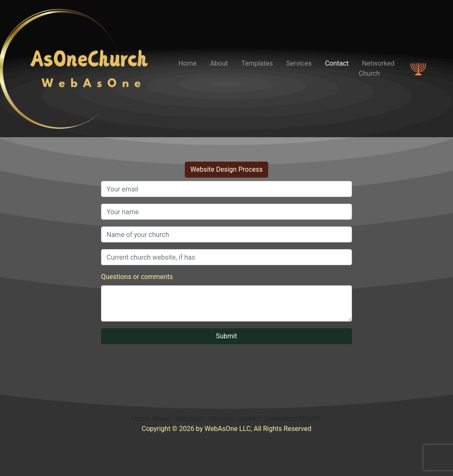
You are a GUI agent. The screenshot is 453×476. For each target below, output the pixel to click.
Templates (257, 63)
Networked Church (377, 68)
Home (188, 63)
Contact (337, 63)
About (219, 63)
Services (299, 63)
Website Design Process (226, 169)
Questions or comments (137, 277)
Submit (226, 336)
